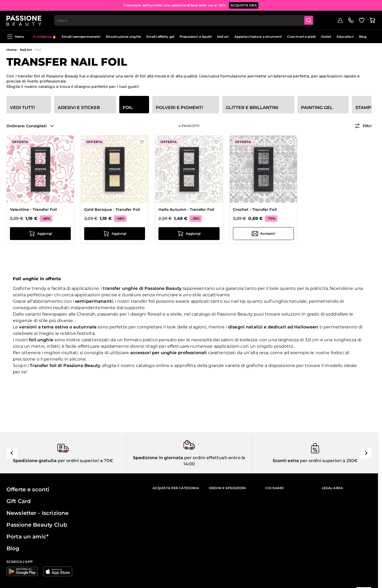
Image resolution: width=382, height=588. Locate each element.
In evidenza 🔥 (44, 37)
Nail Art (26, 50)
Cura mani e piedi (301, 37)
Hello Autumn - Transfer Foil (186, 209)
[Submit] (309, 20)
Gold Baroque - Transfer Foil (112, 209)
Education (345, 37)
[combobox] (184, 20)
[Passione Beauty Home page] (24, 20)
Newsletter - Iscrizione (37, 513)
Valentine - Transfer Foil (34, 209)
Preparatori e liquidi (196, 37)
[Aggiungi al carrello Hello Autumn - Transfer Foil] (189, 234)
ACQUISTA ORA (244, 5)
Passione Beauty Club (37, 525)
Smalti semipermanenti (81, 37)
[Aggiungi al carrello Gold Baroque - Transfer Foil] (115, 234)
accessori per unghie (154, 353)
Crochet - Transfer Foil (255, 209)
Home (12, 50)
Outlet (326, 37)
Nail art (223, 37)
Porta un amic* (27, 537)
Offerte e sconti (28, 489)
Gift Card (19, 501)
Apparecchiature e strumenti (258, 37)
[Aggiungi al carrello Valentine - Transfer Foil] (40, 234)
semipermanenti (94, 301)
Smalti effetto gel (160, 37)
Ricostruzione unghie (123, 37)
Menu (15, 37)
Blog (363, 37)
